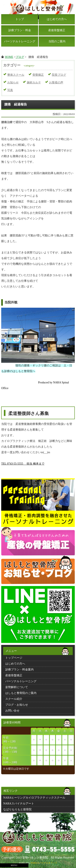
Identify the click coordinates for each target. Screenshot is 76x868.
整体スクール (16, 75)
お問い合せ (12, 711)
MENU (14, 865)
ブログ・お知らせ (17, 705)
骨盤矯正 (38, 75)
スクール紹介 (14, 699)
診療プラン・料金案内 (19, 670)
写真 (10, 90)
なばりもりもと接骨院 (17, 809)
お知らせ (13, 82)
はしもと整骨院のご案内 (21, 693)
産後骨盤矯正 (57, 30)
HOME (9, 57)
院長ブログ (59, 75)
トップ (20, 19)
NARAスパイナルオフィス (44, 863)
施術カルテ (34, 82)
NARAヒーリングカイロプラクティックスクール (34, 798)
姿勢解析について (17, 687)
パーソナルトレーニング (20, 41)
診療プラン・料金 (20, 30)
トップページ (14, 658)
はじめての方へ (57, 19)
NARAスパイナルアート (19, 804)
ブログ (20, 57)
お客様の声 (56, 82)
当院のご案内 (57, 41)
